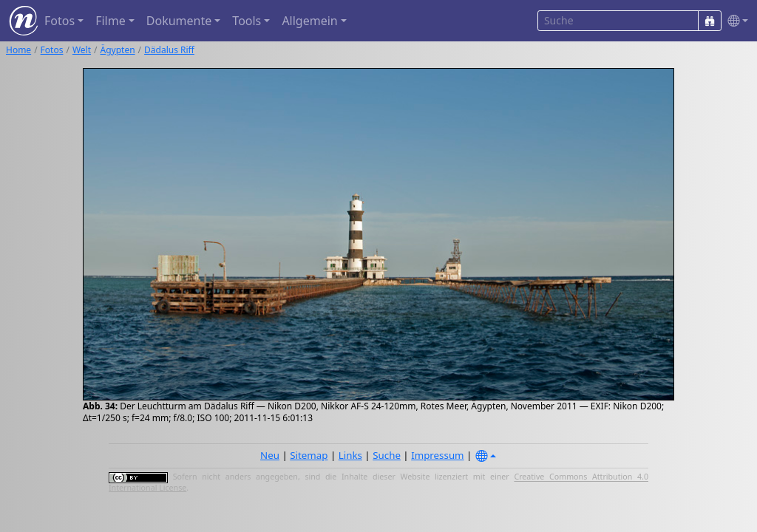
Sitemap (309, 455)
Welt (82, 50)
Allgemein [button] (309, 21)
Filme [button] (111, 21)
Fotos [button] (60, 21)
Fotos (52, 50)
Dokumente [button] (179, 21)
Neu (270, 455)
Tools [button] (247, 21)
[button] (735, 21)
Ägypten (118, 50)
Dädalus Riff (169, 50)
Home (18, 50)
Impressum (437, 455)
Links (350, 455)
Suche (387, 455)
